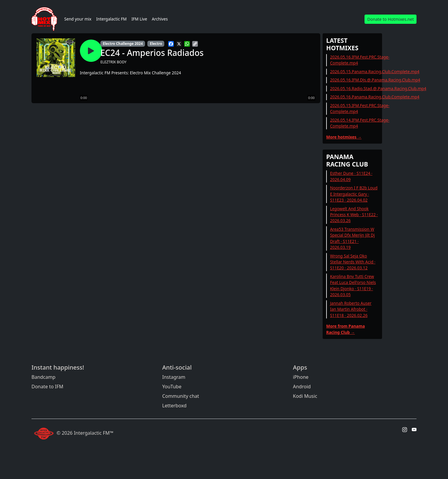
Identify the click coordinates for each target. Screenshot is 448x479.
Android (302, 387)
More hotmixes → (344, 137)
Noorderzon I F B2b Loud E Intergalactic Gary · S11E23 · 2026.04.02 (354, 194)
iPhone (301, 377)
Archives (160, 19)
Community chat (181, 396)
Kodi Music (305, 396)
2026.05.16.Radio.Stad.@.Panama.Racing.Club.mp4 (378, 88)
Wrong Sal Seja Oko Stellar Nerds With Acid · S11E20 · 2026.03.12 (353, 262)
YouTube (172, 387)
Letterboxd (174, 406)
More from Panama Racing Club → (346, 329)
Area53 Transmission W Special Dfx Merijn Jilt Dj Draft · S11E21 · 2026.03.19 (352, 238)
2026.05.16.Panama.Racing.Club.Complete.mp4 (375, 97)
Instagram (174, 377)
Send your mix (78, 19)
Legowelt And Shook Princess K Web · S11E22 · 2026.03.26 (354, 215)
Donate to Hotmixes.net (391, 19)
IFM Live (139, 19)
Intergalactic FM (112, 19)
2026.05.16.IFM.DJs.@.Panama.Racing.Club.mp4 (375, 80)
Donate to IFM (47, 387)
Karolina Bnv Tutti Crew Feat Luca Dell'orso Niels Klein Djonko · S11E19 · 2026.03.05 (353, 285)
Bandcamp (44, 377)
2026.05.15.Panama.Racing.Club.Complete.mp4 (375, 72)
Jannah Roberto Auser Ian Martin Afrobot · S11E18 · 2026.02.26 (351, 309)
